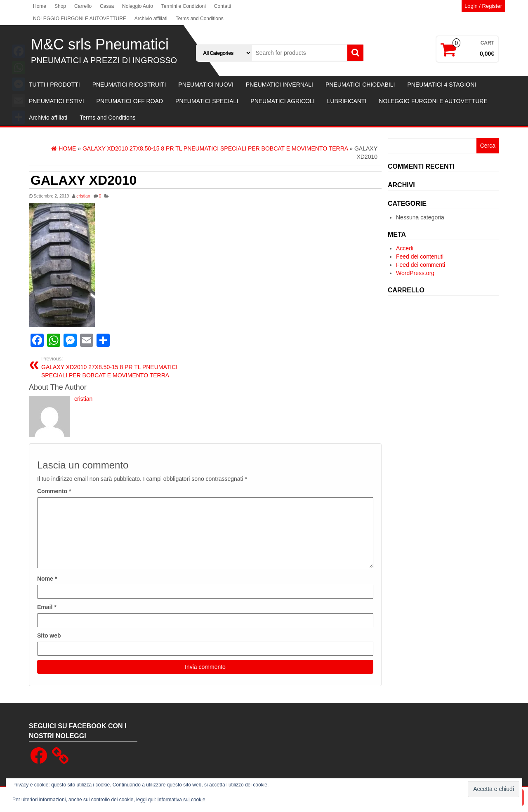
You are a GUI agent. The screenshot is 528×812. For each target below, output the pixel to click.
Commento (54, 491)
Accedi (405, 248)
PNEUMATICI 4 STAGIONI (442, 85)
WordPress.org (415, 273)
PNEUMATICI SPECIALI (207, 101)
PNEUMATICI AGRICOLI (282, 101)
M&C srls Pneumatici (100, 44)
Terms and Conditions (200, 19)
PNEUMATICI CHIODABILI (360, 85)
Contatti (223, 6)
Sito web (49, 635)
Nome (47, 579)
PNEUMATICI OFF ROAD (130, 101)
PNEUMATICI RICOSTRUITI (129, 85)
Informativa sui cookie (181, 800)
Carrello (83, 6)
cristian (83, 196)
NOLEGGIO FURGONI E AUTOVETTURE (80, 19)
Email (47, 607)
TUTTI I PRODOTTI (54, 85)
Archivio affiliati (151, 19)
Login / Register (483, 6)
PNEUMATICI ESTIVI (57, 101)
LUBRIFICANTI (347, 101)
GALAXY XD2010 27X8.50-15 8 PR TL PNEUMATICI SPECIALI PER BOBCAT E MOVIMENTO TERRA (120, 367)
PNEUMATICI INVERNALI (279, 85)
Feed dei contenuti (420, 257)
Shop (60, 6)
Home (40, 6)
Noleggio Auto (138, 6)
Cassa (107, 6)
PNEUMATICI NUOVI (206, 85)
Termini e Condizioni (184, 6)
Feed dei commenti (421, 265)
